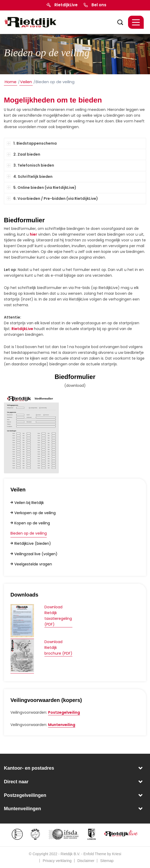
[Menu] (136, 22)
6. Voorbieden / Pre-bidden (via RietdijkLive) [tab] (52, 198)
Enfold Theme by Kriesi (102, 854)
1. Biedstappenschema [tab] (32, 143)
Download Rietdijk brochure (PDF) (58, 648)
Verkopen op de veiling (35, 513)
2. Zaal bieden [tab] (24, 154)
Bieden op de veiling (29, 533)
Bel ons (99, 5)
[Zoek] (118, 22)
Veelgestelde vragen (33, 564)
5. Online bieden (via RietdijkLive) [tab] (42, 188)
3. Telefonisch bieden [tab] (30, 165)
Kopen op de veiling (32, 523)
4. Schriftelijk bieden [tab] (30, 177)
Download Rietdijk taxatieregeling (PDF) (58, 616)
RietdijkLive (66, 5)
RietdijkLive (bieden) (33, 543)
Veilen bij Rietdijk (29, 503)
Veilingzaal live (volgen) (36, 554)
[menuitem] (119, 22)
